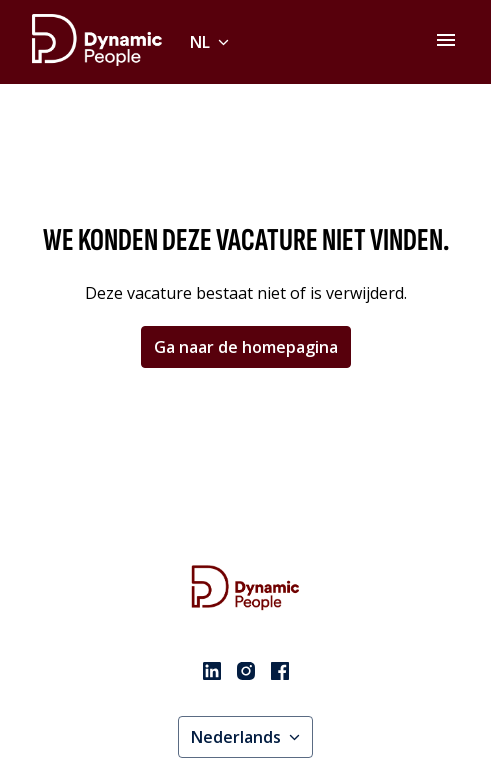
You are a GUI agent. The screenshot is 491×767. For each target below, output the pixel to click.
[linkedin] (212, 671)
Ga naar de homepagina (246, 347)
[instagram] (246, 671)
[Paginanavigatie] (446, 40)
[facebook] (280, 671)
